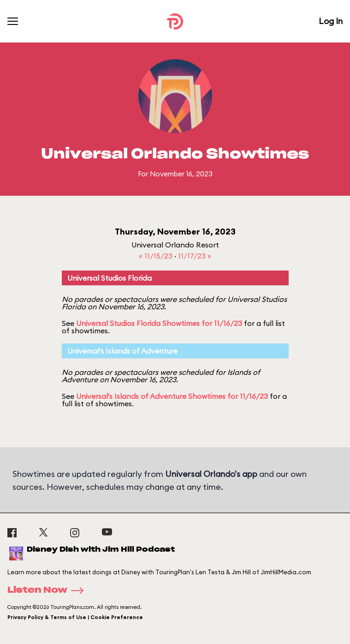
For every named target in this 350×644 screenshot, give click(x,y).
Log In (331, 21)
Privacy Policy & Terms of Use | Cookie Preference (75, 617)
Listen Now (48, 590)
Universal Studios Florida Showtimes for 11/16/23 (159, 323)
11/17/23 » (195, 256)
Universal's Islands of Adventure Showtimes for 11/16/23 (172, 396)
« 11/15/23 (157, 256)
